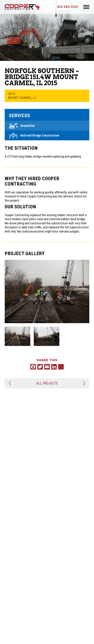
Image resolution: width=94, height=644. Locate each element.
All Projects (47, 383)
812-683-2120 (68, 7)
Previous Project (10, 383)
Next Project (84, 383)
